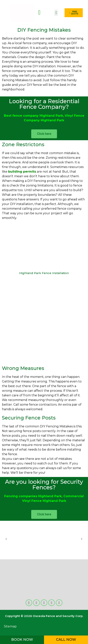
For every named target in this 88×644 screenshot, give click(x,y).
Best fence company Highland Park (33, 116)
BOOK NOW (22, 640)
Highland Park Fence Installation (44, 273)
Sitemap (10, 626)
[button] (56, 13)
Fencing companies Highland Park (33, 496)
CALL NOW (66, 640)
